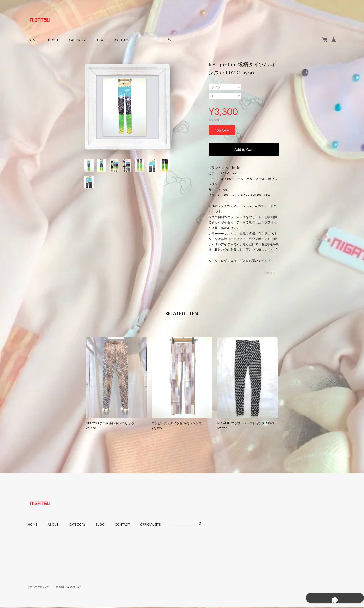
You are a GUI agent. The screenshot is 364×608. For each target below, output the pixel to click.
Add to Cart (244, 150)
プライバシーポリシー (41, 587)
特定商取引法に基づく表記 (77, 587)
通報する (270, 274)
